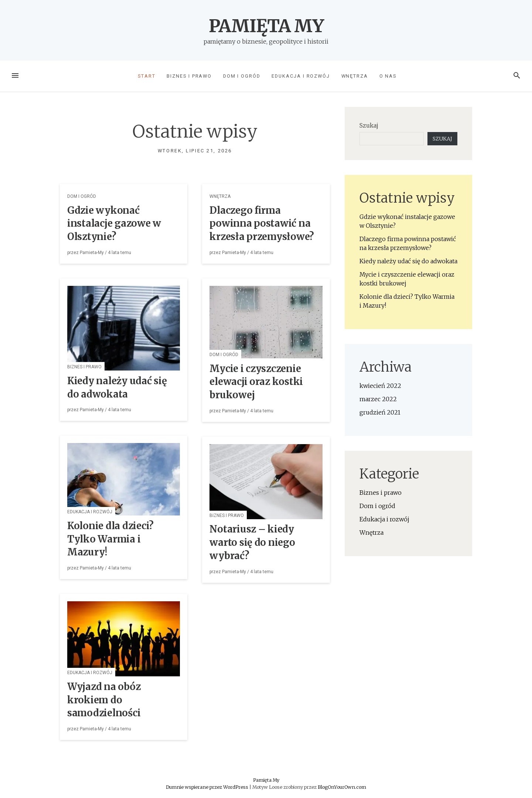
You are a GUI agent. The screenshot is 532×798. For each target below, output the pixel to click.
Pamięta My (266, 26)
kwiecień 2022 (380, 386)
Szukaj (369, 125)
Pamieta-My (92, 253)
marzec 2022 (378, 399)
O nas (388, 76)
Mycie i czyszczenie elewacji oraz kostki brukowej (256, 382)
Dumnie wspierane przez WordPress (208, 787)
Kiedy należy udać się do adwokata (408, 261)
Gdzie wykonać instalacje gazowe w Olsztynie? (114, 224)
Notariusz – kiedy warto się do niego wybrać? (252, 542)
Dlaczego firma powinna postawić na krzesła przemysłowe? (262, 224)
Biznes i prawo (189, 76)
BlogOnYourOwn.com (342, 787)
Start (147, 76)
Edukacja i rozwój (301, 76)
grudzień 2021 (380, 412)
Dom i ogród (242, 76)
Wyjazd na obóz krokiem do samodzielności (104, 700)
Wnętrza (355, 76)
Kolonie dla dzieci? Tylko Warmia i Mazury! (110, 539)
